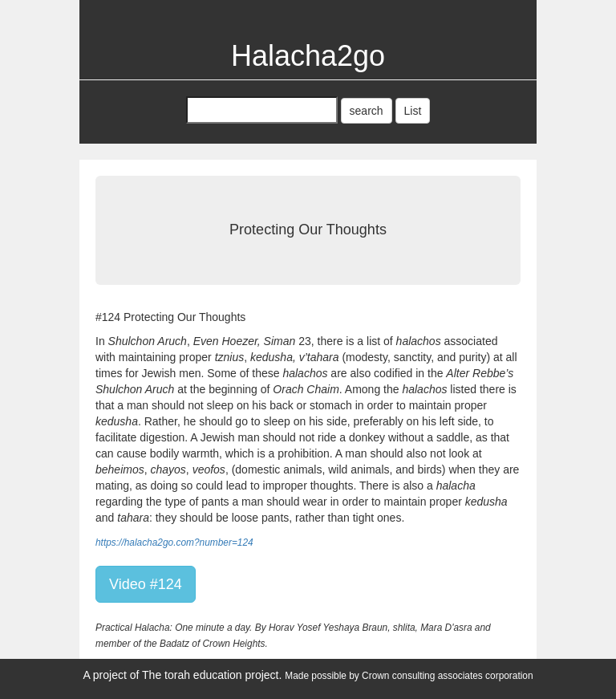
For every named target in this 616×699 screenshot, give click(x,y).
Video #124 (146, 584)
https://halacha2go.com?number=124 (174, 543)
